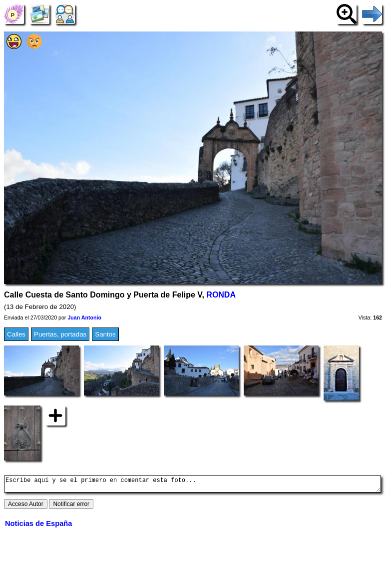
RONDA (221, 295)
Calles (16, 334)
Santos (105, 334)
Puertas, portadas (60, 334)
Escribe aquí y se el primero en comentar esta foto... (193, 485)
